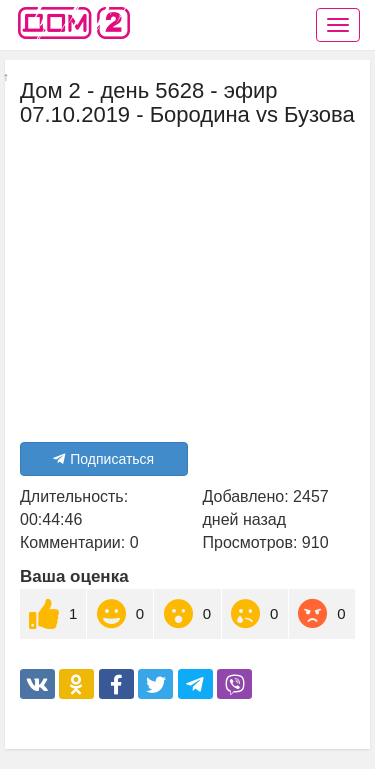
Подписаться (103, 459)
